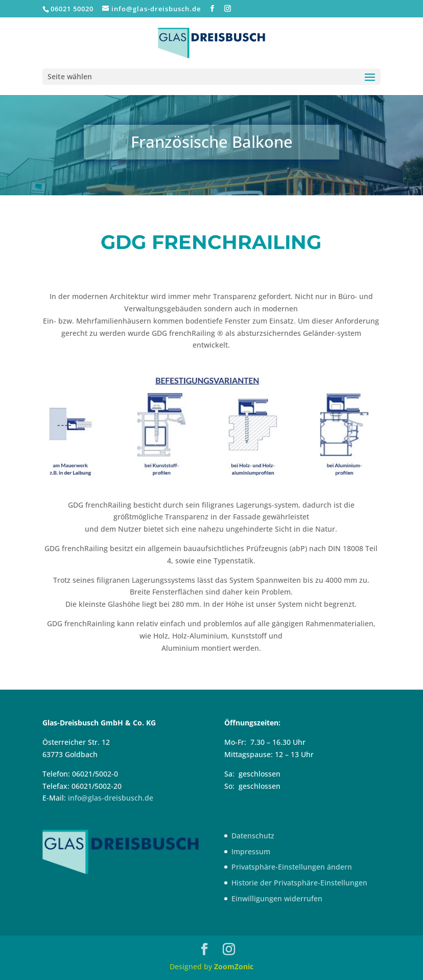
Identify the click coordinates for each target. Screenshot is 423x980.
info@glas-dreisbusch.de (111, 798)
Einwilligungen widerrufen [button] (277, 898)
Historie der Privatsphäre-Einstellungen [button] (299, 883)
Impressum (251, 851)
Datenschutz (253, 836)
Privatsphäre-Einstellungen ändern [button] (292, 867)
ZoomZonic (234, 966)
